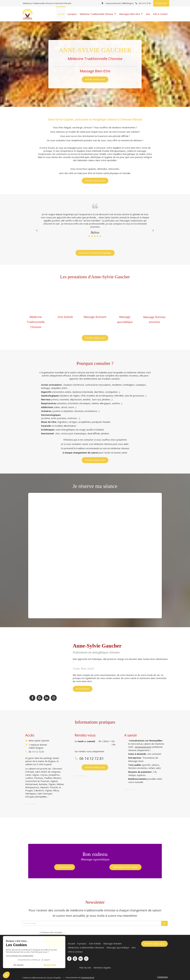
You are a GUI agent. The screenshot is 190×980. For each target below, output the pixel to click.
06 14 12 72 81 (37, 752)
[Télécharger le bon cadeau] (125, 867)
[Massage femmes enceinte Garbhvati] (154, 351)
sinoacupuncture (143, 747)
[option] (95, 224)
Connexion (162, 977)
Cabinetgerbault (87, 977)
